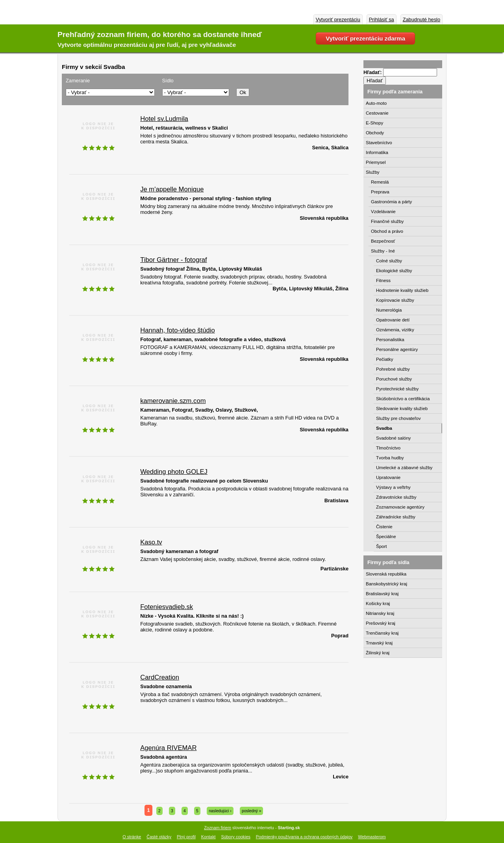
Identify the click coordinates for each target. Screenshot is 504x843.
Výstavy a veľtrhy (393, 487)
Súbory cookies (236, 837)
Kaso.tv (151, 542)
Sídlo (168, 81)
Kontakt (208, 837)
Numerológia (389, 310)
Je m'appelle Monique (172, 189)
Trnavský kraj (379, 643)
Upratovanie (388, 477)
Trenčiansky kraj (382, 633)
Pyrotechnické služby (397, 389)
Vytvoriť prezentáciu (338, 19)
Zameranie (78, 81)
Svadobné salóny (393, 438)
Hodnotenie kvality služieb (402, 290)
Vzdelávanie (383, 212)
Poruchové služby (394, 379)
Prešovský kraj (381, 623)
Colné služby (389, 261)
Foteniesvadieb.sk (167, 607)
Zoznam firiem (218, 828)
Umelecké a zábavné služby (404, 468)
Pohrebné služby (393, 369)
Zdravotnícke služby (396, 497)
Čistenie (384, 527)
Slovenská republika (386, 574)
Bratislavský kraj (382, 594)
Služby (373, 172)
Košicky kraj (378, 603)
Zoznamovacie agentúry (400, 507)
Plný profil (186, 837)
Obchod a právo (387, 231)
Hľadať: (373, 72)
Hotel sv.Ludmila (164, 119)
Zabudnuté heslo (422, 19)
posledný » (252, 811)
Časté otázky (159, 837)
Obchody (375, 133)
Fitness (383, 280)
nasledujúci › (220, 811)
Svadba (384, 428)
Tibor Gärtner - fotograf (173, 260)
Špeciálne (386, 537)
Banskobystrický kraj (386, 584)
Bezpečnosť (383, 241)
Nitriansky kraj (380, 613)
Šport (382, 546)
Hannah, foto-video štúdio (177, 330)
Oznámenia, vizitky (395, 330)
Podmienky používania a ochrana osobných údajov (304, 837)
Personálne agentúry (397, 349)
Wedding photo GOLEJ (174, 472)
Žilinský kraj (378, 653)
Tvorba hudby (390, 458)
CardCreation (160, 677)
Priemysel (376, 162)
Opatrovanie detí (393, 320)
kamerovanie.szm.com (173, 401)
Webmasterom (372, 837)
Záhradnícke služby (396, 517)
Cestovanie (377, 113)
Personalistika (390, 340)
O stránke (132, 837)
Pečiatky (385, 359)
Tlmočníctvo (388, 448)
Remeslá (380, 182)
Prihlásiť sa (382, 19)
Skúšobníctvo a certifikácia (403, 399)
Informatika (377, 152)
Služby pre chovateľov (398, 418)
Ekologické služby (394, 271)
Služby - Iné (383, 251)
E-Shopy (374, 123)
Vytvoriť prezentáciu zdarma (365, 38)
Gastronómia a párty (391, 202)
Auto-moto (376, 103)
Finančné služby (387, 221)
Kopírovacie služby (395, 300)
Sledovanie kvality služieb (402, 409)
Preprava (380, 192)
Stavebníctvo (379, 143)
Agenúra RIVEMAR (168, 748)
